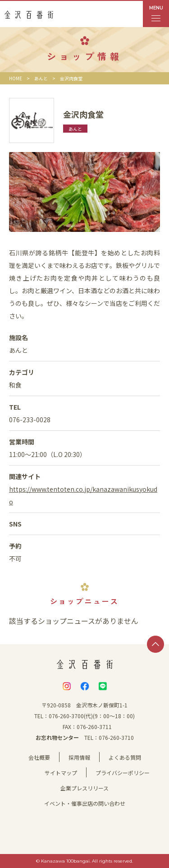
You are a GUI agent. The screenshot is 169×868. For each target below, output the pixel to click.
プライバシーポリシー (123, 773)
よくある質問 (125, 757)
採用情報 (79, 757)
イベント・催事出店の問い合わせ (85, 803)
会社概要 (39, 757)
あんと (41, 78)
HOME (16, 78)
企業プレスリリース (84, 788)
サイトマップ (61, 773)
